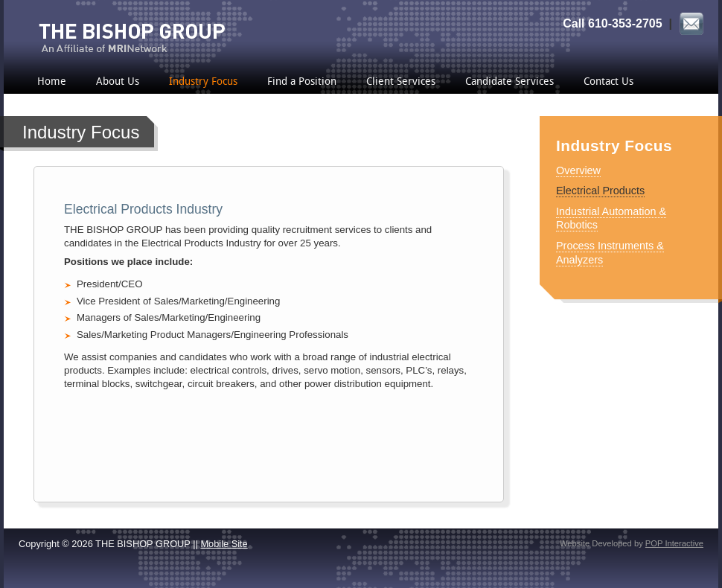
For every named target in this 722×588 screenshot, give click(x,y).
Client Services (401, 82)
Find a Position (302, 82)
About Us (118, 82)
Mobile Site (224, 544)
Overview (578, 170)
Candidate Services (509, 82)
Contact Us (608, 82)
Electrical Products (600, 191)
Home (52, 82)
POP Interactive (674, 543)
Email (691, 25)
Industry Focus (203, 82)
